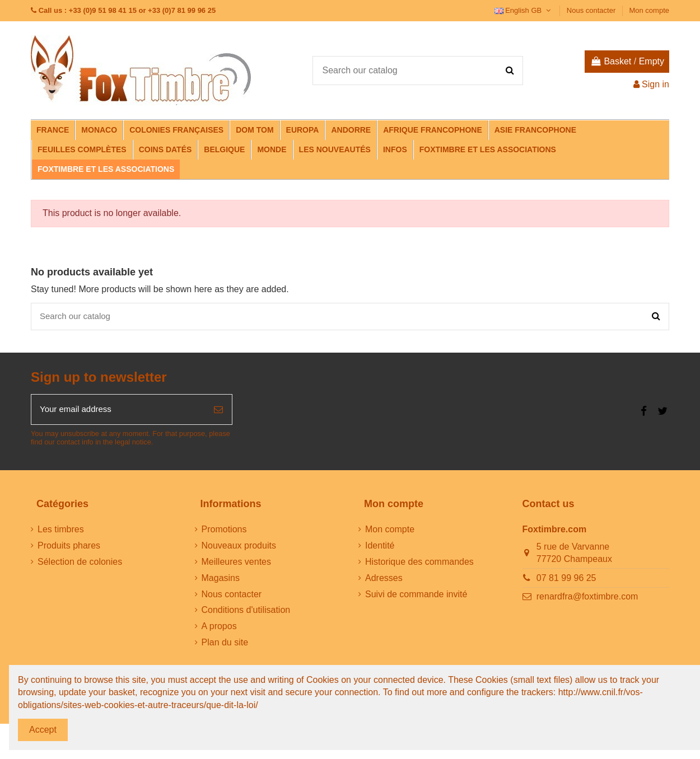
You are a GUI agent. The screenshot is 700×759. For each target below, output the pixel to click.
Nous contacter (592, 10)
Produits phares (69, 549)
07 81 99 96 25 (566, 581)
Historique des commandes (419, 566)
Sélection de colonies (80, 566)
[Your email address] (118, 413)
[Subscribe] (218, 413)
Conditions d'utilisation (246, 614)
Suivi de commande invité (416, 598)
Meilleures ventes (237, 566)
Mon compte (649, 10)
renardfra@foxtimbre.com (587, 600)
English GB (524, 10)
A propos (219, 630)
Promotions (224, 533)
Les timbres (61, 533)
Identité (380, 549)
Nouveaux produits (239, 549)
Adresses (384, 581)
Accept (43, 730)
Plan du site (225, 646)
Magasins (221, 581)
